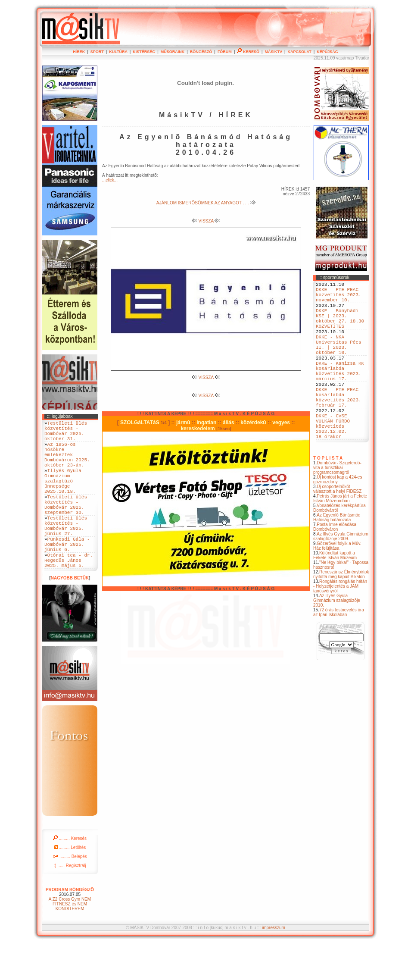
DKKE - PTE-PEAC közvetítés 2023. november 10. (339, 298)
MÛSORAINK (173, 52)
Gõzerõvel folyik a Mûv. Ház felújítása (337, 585)
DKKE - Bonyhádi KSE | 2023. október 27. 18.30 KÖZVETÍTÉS (340, 328)
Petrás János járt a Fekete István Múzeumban (340, 537)
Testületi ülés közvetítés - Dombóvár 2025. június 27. (66, 552)
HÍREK (79, 52)
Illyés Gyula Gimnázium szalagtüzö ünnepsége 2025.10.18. (63, 496)
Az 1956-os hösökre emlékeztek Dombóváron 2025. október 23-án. (67, 463)
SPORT (97, 52)
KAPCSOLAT (299, 52)
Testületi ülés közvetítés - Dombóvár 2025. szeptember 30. (66, 526)
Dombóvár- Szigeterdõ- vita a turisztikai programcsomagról (337, 506)
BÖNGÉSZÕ (201, 52)
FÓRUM (225, 52)
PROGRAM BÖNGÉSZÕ (70, 926)
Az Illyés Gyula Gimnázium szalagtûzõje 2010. (337, 639)
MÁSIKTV (273, 52)
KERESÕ (248, 52)
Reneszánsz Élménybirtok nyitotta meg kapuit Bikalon (341, 613)
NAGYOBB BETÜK (70, 614)
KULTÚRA (118, 52)
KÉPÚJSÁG (327, 52)
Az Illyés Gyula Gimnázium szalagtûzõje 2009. (341, 575)
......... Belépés (70, 893)
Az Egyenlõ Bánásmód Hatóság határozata (337, 556)
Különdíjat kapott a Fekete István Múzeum (335, 594)
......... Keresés (70, 875)
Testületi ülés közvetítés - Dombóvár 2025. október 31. (66, 434)
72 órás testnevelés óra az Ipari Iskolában (339, 651)
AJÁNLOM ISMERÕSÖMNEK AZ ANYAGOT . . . (206, 203)
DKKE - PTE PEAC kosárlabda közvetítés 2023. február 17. (339, 426)
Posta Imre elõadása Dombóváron (335, 566)
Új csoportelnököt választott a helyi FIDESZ (337, 528)
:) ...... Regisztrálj (70, 902)
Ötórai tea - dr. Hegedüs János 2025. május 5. (68, 595)
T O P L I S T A (328, 497)
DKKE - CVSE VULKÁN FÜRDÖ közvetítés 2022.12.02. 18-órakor (333, 462)
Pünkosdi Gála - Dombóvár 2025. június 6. (67, 575)
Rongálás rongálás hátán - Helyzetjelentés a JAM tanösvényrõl (340, 625)
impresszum (274, 964)
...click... (110, 180)
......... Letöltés (70, 884)
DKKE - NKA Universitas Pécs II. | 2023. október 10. (339, 360)
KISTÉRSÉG (144, 52)
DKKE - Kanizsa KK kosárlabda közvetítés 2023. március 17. (340, 393)
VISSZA (206, 221)
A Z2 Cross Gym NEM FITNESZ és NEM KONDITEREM (70, 940)
